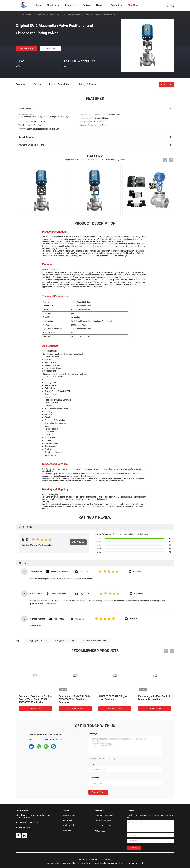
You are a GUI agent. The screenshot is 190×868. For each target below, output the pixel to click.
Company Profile (69, 815)
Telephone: (94, 778)
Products (27, 14)
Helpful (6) (137, 572)
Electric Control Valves (103, 821)
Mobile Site (93, 859)
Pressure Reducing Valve (104, 826)
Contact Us (67, 830)
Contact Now (98, 792)
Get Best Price (26, 48)
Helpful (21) (139, 594)
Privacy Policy (107, 859)
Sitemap (81, 859)
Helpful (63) (134, 619)
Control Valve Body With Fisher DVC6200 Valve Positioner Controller (75, 699)
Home (18, 14)
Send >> (134, 848)
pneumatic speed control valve (95, 641)
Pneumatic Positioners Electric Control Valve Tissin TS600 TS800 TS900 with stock (35, 699)
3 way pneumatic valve (64, 641)
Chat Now (51, 48)
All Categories (100, 831)
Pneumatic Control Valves (43, 14)
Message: (93, 733)
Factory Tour (68, 820)
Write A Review (78, 542)
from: (92, 764)
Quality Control (69, 825)
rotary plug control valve (37, 641)
